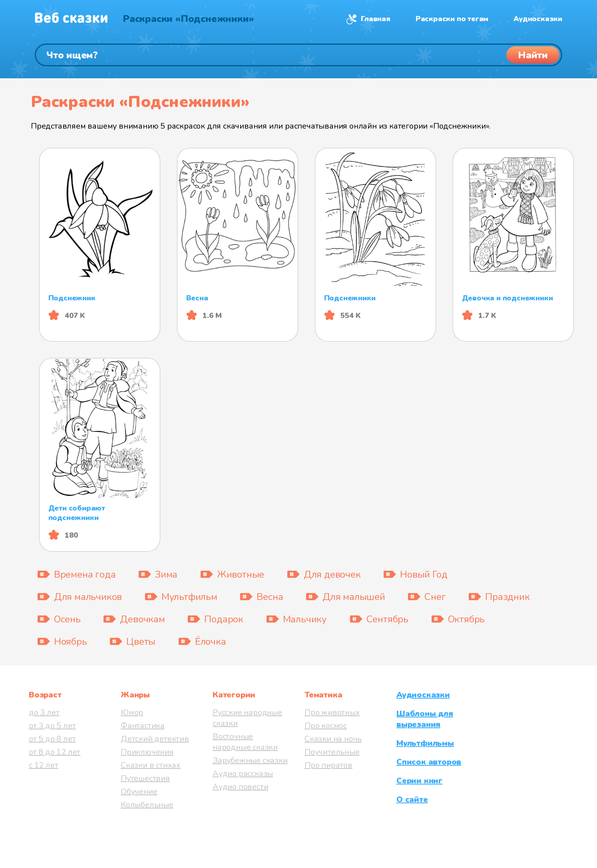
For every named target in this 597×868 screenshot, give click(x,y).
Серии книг (419, 781)
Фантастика (143, 726)
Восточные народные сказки (245, 742)
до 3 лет (44, 712)
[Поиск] (298, 55)
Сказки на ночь (333, 739)
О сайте (412, 799)
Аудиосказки (538, 19)
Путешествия (145, 778)
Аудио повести (240, 787)
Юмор (132, 712)
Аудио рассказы (243, 774)
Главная (376, 19)
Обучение (139, 792)
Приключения (147, 752)
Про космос (326, 726)
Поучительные (332, 752)
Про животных (332, 712)
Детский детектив (155, 739)
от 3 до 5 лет (52, 726)
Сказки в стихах (151, 765)
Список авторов (429, 762)
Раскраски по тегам (452, 19)
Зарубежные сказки (250, 760)
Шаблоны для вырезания (425, 719)
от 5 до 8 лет (52, 739)
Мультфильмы (425, 743)
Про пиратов (328, 765)
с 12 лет (43, 765)
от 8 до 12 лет (55, 752)
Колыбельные (147, 805)
